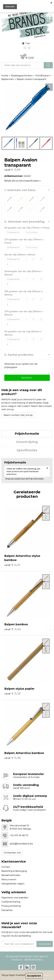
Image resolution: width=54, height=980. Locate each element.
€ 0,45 (13, 629)
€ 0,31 (12, 565)
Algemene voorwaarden (15, 898)
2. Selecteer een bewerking (24, 222)
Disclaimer (7, 910)
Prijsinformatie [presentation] (27, 434)
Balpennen (8, 79)
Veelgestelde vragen (13, 884)
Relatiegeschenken (22, 76)
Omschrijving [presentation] (27, 442)
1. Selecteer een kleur (20, 190)
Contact (6, 867)
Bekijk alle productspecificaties (22, 181)
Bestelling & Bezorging (14, 871)
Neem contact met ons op (18, 415)
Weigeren (47, 975)
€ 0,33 (12, 693)
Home (5, 76)
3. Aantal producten (19, 355)
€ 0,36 (12, 758)
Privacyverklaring (11, 906)
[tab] (27, 434)
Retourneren (9, 879)
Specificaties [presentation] (27, 450)
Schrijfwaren (42, 76)
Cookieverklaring (11, 902)
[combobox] (23, 65)
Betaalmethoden (11, 875)
